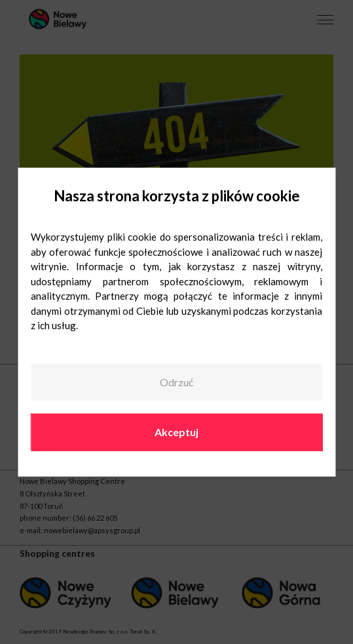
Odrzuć (176, 382)
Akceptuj (176, 432)
